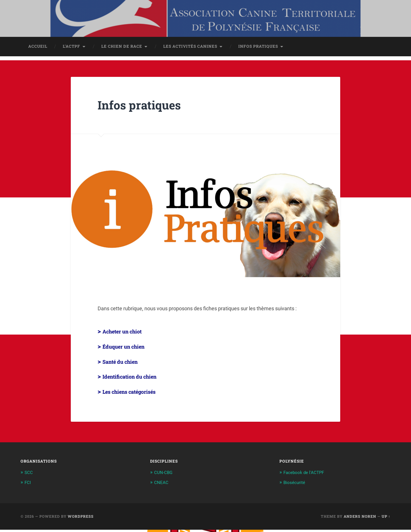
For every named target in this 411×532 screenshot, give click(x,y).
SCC (29, 475)
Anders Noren (360, 519)
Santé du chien (125, 364)
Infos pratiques (258, 49)
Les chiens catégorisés (137, 394)
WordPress (81, 519)
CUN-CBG (165, 475)
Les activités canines (190, 49)
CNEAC (162, 485)
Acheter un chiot (128, 334)
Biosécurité (296, 485)
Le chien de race (122, 49)
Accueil (38, 49)
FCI (28, 485)
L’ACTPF (71, 49)
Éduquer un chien (129, 349)
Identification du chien (137, 379)
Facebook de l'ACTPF (306, 475)
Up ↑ (386, 519)
